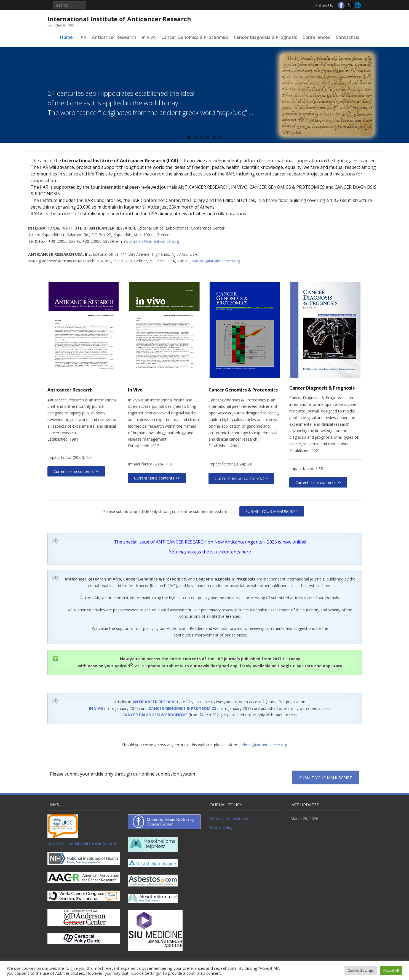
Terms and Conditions (228, 819)
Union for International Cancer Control (82, 843)
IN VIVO (96, 708)
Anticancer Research (114, 37)
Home (66, 37)
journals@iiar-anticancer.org (154, 241)
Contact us (347, 37)
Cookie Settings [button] (361, 970)
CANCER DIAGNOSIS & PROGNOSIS (155, 715)
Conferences (316, 37)
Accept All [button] (391, 970)
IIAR (82, 37)
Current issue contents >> (76, 471)
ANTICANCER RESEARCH (155, 702)
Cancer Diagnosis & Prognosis (265, 37)
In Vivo (149, 37)
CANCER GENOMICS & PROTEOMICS (182, 708)
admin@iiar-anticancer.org (264, 745)
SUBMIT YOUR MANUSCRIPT (272, 511)
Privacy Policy (221, 827)
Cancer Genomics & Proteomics (195, 37)
